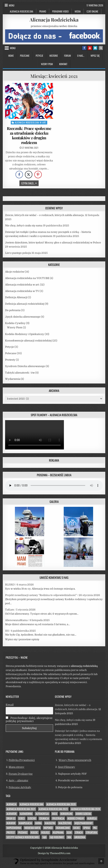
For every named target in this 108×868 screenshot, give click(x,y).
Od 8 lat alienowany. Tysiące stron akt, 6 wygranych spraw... (42, 614)
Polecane (25, 56)
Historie (54, 56)
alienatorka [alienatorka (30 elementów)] (26, 814)
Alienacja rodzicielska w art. (31, 122)
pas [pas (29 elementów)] (95, 828)
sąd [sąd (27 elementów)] (44, 837)
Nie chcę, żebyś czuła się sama (24, 226)
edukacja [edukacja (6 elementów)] (44, 818)
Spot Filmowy (67, 767)
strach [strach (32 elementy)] (79, 832)
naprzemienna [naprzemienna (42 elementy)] (14, 828)
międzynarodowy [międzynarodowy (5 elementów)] (84, 823)
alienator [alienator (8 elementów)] (12, 814)
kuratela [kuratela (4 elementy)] (92, 818)
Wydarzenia (13, 379)
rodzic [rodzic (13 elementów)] (34, 832)
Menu (12, 5)
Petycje (39, 56)
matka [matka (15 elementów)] (38, 823)
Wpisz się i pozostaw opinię (22, 639)
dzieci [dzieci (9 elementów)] (22, 818)
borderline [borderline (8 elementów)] (66, 814)
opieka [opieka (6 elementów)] (87, 828)
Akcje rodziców (15, 272)
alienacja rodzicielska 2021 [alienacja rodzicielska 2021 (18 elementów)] (21, 809)
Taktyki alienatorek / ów (20, 373)
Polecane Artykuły (20, 787)
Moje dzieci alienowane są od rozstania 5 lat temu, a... (38, 624)
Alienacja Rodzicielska (21, 11)
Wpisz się (95, 56)
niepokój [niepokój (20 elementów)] (48, 828)
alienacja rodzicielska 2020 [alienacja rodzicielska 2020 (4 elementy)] (61, 804)
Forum (68, 56)
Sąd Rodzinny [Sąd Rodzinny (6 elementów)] (57, 837)
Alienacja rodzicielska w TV (22, 291)
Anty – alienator (18, 780)
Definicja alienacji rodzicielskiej (25, 304)
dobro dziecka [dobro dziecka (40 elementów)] (83, 814)
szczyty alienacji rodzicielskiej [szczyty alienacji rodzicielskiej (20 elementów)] (23, 837)
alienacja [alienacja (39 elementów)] (11, 804)
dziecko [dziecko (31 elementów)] (32, 818)
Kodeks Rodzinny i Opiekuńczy (25, 334)
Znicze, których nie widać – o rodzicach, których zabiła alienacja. (45, 215)
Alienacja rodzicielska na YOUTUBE (27, 278)
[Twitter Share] (29, 175)
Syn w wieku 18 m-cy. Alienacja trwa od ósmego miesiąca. (40, 589)
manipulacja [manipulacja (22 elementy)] (25, 823)
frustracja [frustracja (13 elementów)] (58, 818)
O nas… (81, 56)
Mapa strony (16, 767)
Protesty (10, 360)
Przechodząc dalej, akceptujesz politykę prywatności (29, 719)
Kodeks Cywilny (15, 323)
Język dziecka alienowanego (23, 317)
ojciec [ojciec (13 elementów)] (77, 828)
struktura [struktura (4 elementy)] (92, 832)
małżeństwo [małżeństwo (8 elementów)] (65, 823)
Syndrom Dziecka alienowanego (25, 366)
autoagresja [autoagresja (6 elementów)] (42, 814)
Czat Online (92, 11)
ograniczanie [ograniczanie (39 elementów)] (63, 828)
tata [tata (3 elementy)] (69, 837)
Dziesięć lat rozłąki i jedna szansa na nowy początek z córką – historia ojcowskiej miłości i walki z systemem (79, 735)
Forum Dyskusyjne (21, 774)
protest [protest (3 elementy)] (11, 832)
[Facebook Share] (19, 175)
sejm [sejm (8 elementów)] (69, 832)
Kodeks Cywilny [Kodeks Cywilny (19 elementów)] (76, 818)
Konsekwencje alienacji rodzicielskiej (28, 341)
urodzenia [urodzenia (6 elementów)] (80, 837)
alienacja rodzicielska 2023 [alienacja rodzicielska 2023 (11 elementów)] (53, 809)
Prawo (43, 11)
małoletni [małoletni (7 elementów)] (50, 823)
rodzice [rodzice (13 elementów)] (45, 832)
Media (78, 11)
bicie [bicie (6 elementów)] (55, 814)
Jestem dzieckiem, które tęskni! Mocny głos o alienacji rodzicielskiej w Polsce (53, 243)
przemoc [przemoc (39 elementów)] (23, 832)
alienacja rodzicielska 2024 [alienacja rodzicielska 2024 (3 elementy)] (86, 809)
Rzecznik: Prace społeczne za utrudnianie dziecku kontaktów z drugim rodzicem (29, 135)
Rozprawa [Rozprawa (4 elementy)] (58, 832)
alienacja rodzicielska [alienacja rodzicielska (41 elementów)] (31, 804)
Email (10, 705)
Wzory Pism (47, 64)
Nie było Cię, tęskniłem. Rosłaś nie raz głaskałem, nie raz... (41, 635)
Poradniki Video (60, 11)
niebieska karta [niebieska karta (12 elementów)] (32, 828)
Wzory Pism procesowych (75, 760)
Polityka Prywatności (22, 760)
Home (11, 56)
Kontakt (63, 64)
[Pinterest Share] (38, 175)
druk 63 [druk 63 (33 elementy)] (11, 818)
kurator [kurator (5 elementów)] (11, 823)
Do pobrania (13, 310)
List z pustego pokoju (18, 253)
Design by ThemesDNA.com (54, 853)
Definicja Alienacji (16, 297)
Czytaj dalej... (30, 183)
